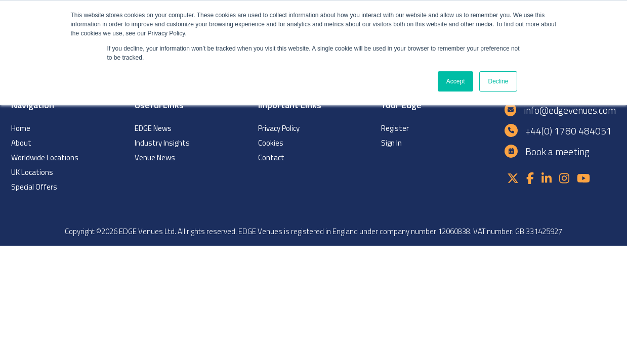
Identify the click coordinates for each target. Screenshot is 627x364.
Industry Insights (162, 143)
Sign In (391, 143)
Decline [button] (498, 81)
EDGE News (153, 128)
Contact (271, 157)
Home (21, 128)
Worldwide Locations (45, 157)
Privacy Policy (279, 128)
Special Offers (34, 187)
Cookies (271, 143)
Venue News (155, 157)
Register (395, 128)
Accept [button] (456, 81)
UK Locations (32, 172)
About (21, 143)
